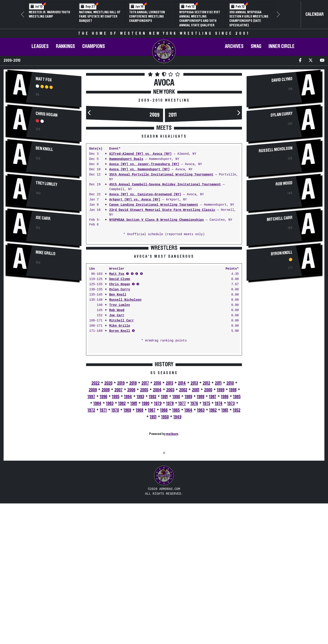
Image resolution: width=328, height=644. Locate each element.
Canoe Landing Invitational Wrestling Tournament (154, 205)
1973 (231, 474)
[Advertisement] (44, 320)
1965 (176, 480)
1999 (221, 460)
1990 (176, 467)
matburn (172, 504)
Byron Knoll (120, 401)
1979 (158, 474)
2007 (118, 460)
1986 (225, 467)
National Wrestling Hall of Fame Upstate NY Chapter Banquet (100, 16)
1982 (122, 474)
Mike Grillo (46, 253)
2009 (155, 115)
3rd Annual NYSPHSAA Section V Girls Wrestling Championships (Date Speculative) (249, 19)
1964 (188, 480)
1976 (194, 474)
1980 (146, 474)
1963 (201, 480)
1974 (219, 474)
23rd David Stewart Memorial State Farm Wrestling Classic (162, 210)
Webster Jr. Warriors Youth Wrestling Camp (49, 14)
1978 (170, 474)
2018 (133, 453)
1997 (91, 467)
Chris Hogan (47, 114)
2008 (106, 460)
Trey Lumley (46, 184)
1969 (127, 480)
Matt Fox (44, 79)
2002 (183, 460)
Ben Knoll (44, 149)
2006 (131, 460)
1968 (140, 480)
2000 (208, 460)
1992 (153, 467)
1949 (177, 487)
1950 (165, 487)
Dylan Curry (120, 360)
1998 (233, 460)
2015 (170, 453)
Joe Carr (43, 218)
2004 (157, 460)
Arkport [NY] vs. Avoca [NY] (135, 200)
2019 (121, 453)
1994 (128, 467)
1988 (201, 467)
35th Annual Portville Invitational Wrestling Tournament (161, 175)
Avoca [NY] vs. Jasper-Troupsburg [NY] (144, 164)
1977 (182, 474)
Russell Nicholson (125, 370)
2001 (196, 460)
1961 (225, 480)
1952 (237, 480)
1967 (152, 480)
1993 (140, 467)
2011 (173, 115)
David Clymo (120, 349)
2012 (206, 453)
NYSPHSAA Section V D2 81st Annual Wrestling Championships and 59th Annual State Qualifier (200, 19)
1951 (153, 487)
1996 (104, 467)
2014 (182, 453)
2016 (157, 453)
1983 (110, 474)
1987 (213, 467)
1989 (188, 467)
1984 (97, 474)
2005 (144, 460)
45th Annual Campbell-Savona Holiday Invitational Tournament (165, 185)
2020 (108, 453)
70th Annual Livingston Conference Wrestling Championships (147, 16)
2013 (194, 453)
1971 (103, 480)
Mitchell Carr (122, 391)
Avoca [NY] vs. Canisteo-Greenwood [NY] (145, 195)
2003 (170, 460)
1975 (206, 474)
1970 (115, 480)
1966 (164, 480)
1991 (164, 467)
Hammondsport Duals (126, 159)
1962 (213, 480)
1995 (116, 467)
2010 (230, 453)
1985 (237, 467)
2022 (96, 453)
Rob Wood (117, 381)
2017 (145, 453)
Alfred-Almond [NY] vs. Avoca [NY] (140, 154)
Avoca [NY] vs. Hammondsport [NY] (140, 170)
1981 (134, 474)
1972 (91, 480)
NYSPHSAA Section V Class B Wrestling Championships (157, 220)
